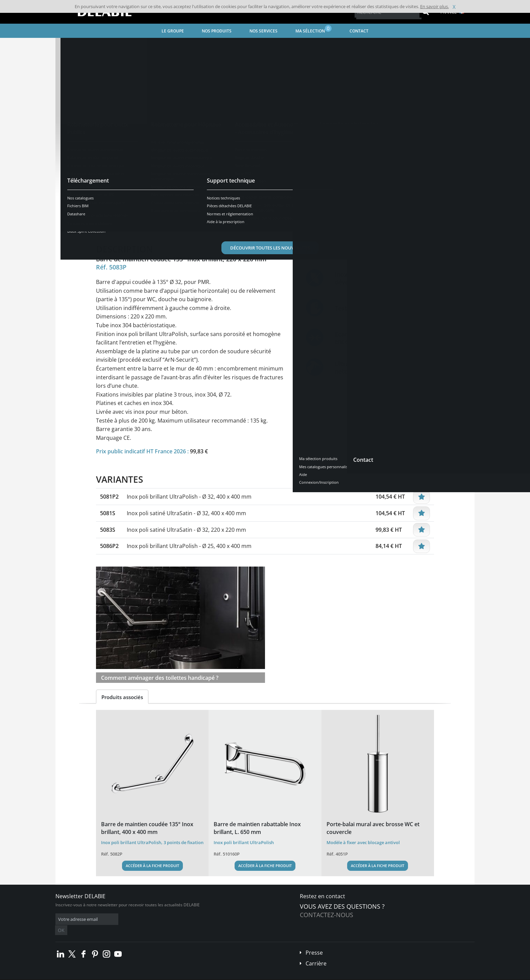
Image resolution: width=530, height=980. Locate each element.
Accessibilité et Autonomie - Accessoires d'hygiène (168, 46)
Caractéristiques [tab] (165, 225)
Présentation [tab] (117, 225)
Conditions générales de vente (112, 975)
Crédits (187, 975)
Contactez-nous (327, 915)
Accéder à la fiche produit (152, 866)
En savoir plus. (435, 6)
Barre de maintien (243, 46)
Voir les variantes (127, 204)
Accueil (71, 46)
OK (163, 919)
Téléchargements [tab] (216, 225)
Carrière (316, 953)
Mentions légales (159, 975)
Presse (314, 942)
